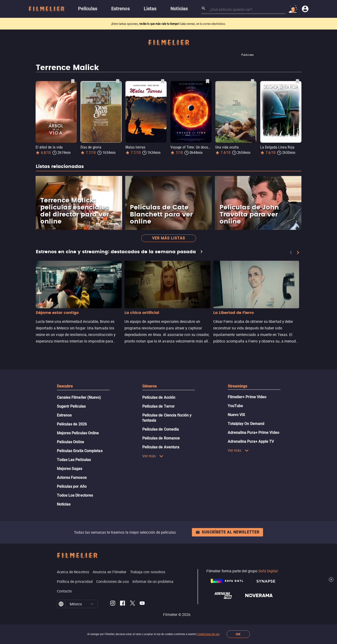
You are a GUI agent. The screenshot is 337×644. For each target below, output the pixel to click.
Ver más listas (169, 238)
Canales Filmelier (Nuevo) (79, 397)
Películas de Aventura (161, 447)
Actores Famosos (72, 478)
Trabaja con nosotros (148, 572)
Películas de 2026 (72, 424)
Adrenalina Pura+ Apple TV (251, 441)
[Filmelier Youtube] (142, 604)
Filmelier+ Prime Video (247, 397)
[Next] (298, 253)
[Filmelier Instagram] (113, 604)
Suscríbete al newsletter (227, 532)
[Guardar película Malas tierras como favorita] (163, 81)
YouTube (235, 406)
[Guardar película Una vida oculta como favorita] (253, 81)
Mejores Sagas (70, 469)
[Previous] (291, 253)
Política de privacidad (75, 581)
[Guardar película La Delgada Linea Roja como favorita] (297, 81)
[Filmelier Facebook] (123, 604)
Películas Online (70, 442)
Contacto (64, 591)
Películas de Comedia (161, 429)
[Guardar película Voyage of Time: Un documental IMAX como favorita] (208, 81)
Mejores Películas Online (78, 433)
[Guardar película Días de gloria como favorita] (118, 81)
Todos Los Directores (75, 495)
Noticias (64, 504)
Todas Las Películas (74, 460)
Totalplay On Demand (246, 424)
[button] (92, 604)
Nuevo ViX (236, 415)
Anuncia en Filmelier (110, 572)
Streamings (238, 386)
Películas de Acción (159, 397)
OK (238, 634)
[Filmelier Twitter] (132, 604)
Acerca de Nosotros (73, 572)
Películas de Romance (161, 438)
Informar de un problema (153, 581)
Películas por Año (72, 486)
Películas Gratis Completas (80, 451)
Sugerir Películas (71, 406)
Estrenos (64, 415)
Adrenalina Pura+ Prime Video (253, 433)
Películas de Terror (159, 406)
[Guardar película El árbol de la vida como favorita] (73, 81)
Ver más (153, 456)
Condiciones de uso (208, 634)
